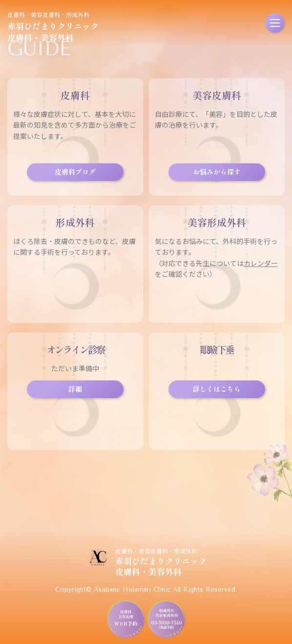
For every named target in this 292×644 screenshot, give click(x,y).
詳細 (75, 389)
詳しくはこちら (217, 389)
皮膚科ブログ (75, 172)
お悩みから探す (217, 172)
